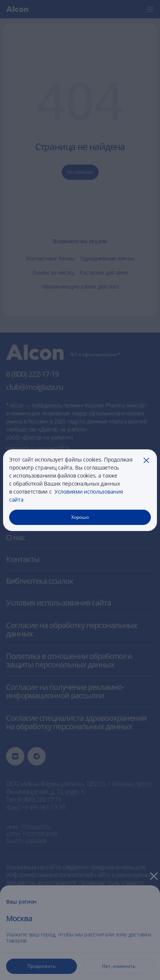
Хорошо (80, 517)
